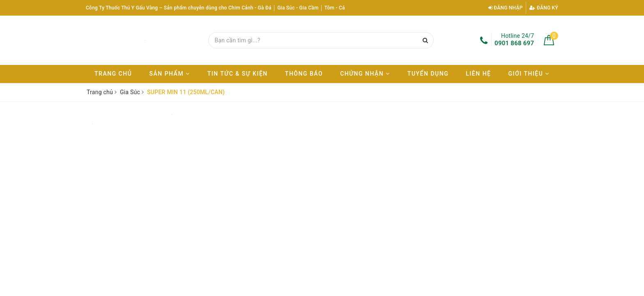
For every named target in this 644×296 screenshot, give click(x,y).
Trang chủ (113, 74)
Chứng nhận (365, 74)
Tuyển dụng (428, 74)
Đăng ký (544, 8)
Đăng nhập (506, 8)
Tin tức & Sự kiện (238, 74)
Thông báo (304, 74)
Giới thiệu (529, 74)
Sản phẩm (169, 74)
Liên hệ (478, 74)
